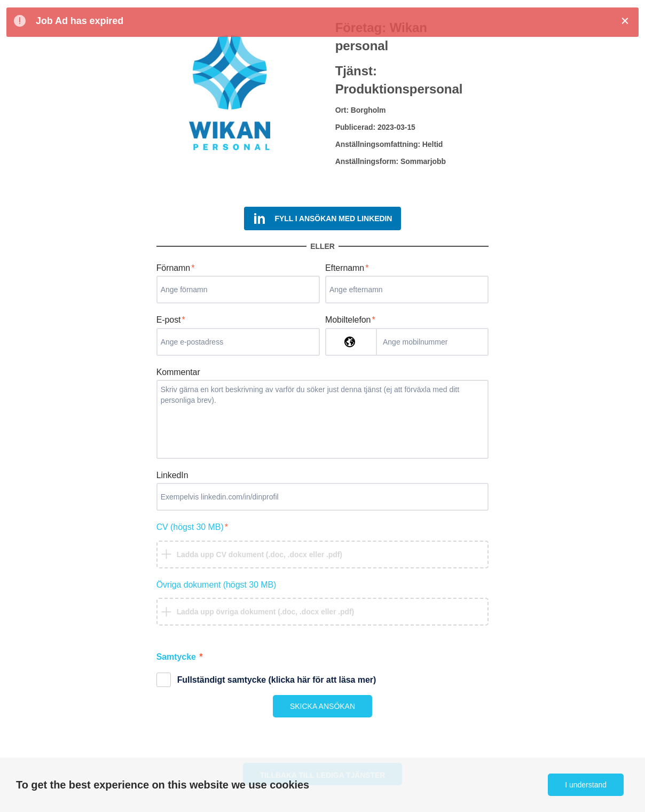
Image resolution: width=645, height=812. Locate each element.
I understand (586, 785)
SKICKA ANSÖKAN (322, 706)
